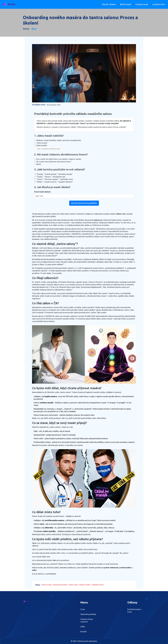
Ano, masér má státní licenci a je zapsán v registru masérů (59, 159)
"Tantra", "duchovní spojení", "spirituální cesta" (55, 179)
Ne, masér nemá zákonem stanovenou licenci (54, 162)
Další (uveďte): (49, 147)
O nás (83, 609)
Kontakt (83, 632)
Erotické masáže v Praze (134, 611)
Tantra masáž (42, 143)
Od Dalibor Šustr (39, 105)
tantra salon (74, 585)
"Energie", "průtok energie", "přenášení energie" (55, 174)
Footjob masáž (142, 4)
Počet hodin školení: (42, 192)
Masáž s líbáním (109, 4)
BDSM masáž (126, 4)
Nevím (39, 164)
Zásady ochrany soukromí (87, 620)
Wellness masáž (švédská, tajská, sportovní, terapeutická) (59, 140)
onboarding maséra (61, 585)
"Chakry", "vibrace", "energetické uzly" (51, 177)
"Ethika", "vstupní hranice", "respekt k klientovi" (55, 182)
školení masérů (86, 585)
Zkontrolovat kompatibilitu (84, 203)
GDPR (83, 627)
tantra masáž (47, 585)
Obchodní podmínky (88, 614)
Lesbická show (159, 4)
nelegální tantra (99, 585)
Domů (26, 29)
